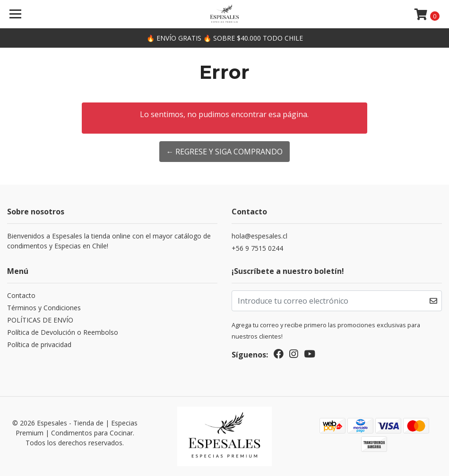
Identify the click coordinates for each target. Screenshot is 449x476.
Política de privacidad (39, 344)
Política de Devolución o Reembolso (63, 332)
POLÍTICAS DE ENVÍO (40, 320)
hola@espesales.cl (259, 236)
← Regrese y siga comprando (224, 152)
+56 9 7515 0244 (257, 248)
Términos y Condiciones (44, 308)
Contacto (21, 295)
